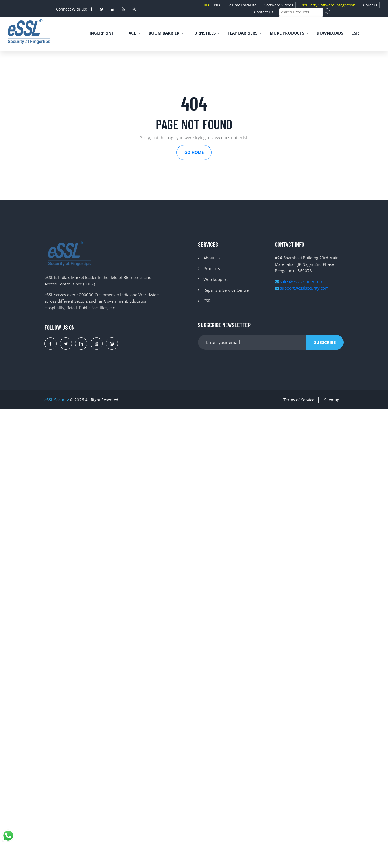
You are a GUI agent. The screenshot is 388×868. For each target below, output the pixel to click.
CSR (355, 33)
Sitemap (332, 400)
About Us (212, 258)
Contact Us (264, 12)
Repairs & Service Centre (226, 290)
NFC (218, 5)
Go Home (194, 152)
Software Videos (279, 5)
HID (206, 5)
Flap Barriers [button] (243, 33)
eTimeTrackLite (243, 5)
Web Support (216, 279)
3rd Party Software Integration (328, 5)
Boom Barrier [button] (164, 33)
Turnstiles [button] (204, 33)
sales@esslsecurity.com (299, 281)
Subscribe (325, 342)
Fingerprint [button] (101, 33)
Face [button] (132, 33)
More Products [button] (287, 33)
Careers (370, 5)
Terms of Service (299, 400)
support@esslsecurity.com (302, 288)
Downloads (330, 33)
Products (212, 268)
